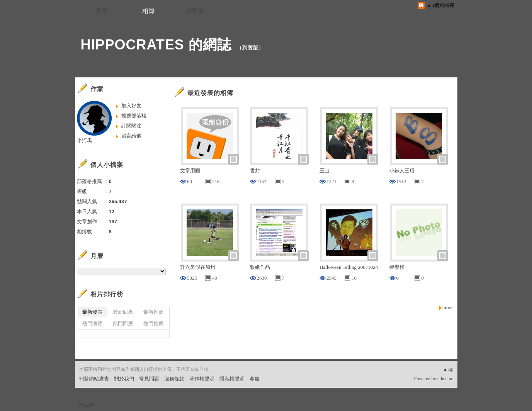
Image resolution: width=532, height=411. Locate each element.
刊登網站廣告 (94, 379)
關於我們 (124, 379)
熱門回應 (123, 324)
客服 (255, 379)
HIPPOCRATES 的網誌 (156, 45)
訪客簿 (195, 11)
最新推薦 (153, 312)
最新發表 (92, 312)
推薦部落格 (134, 116)
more (448, 307)
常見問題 (149, 379)
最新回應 (123, 312)
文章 (102, 11)
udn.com (445, 379)
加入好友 (131, 106)
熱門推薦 (153, 324)
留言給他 (131, 136)
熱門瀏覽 (92, 324)
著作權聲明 (202, 379)
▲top (448, 369)
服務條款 (174, 379)
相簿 (148, 11)
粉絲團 (86, 405)
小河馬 (84, 140)
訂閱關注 (131, 126)
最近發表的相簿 (210, 93)
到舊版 (250, 48)
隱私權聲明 (232, 379)
